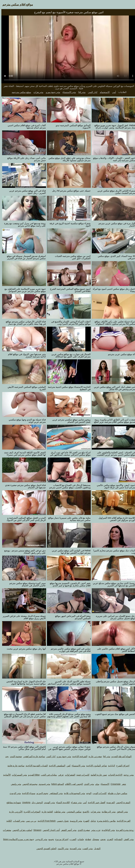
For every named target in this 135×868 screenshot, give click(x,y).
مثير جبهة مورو (52, 92)
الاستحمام (103, 92)
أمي (113, 92)
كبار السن (91, 92)
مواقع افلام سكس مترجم (16, 5)
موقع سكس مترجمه (20, 92)
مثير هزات (37, 92)
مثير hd (80, 92)
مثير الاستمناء (68, 92)
